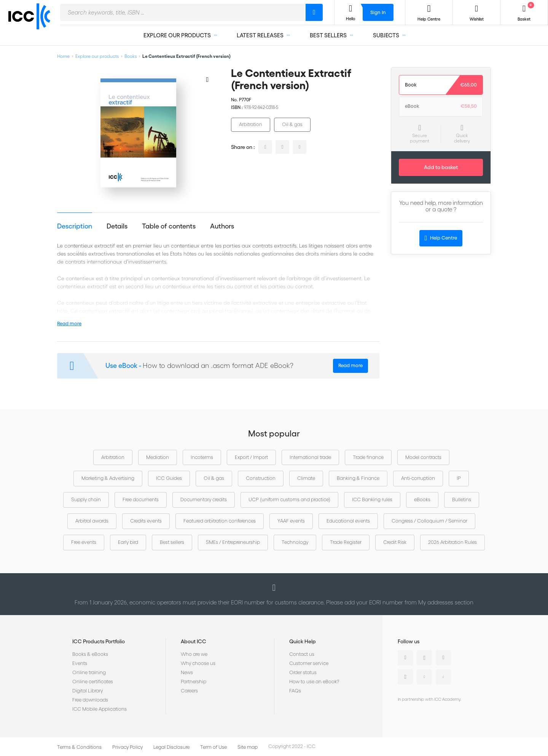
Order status (303, 672)
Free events (84, 542)
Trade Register (346, 542)
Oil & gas (292, 124)
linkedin (265, 147)
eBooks (422, 499)
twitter (282, 147)
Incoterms (202, 457)
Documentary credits (204, 499)
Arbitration (251, 124)
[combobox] (183, 12)
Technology (295, 542)
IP (459, 478)
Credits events (146, 521)
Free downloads (90, 700)
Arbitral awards (92, 521)
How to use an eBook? (314, 682)
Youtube (424, 677)
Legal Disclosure (171, 747)
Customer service (309, 663)
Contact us (302, 654)
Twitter (424, 658)
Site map (248, 747)
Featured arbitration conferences (220, 521)
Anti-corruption (418, 478)
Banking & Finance (358, 478)
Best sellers (172, 542)
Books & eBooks (90, 654)
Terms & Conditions (79, 747)
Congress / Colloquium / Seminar (429, 521)
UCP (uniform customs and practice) (289, 499)
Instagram (405, 677)
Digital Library (88, 691)
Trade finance (368, 457)
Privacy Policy (127, 747)
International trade (310, 457)
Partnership (194, 682)
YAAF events (291, 521)
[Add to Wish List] (207, 79)
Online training (89, 672)
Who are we (194, 654)
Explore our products (97, 56)
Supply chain (86, 499)
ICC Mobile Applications (100, 709)
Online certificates (93, 682)
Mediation (158, 457)
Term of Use (213, 747)
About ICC (194, 641)
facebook (299, 147)
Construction (261, 478)
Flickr (443, 677)
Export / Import (251, 457)
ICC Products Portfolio (99, 641)
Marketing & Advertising (108, 478)
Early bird (128, 542)
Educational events (348, 521)
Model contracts (423, 457)
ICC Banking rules (372, 499)
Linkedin (405, 658)
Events (80, 663)
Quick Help (303, 641)
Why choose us (198, 663)
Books (131, 56)
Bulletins (462, 499)
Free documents (141, 499)
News (187, 672)
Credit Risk (395, 542)
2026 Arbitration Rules (452, 542)
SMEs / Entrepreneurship (233, 542)
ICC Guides (169, 478)
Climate (306, 478)
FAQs (295, 691)
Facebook (443, 658)
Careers (189, 691)
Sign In (378, 12)
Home (63, 56)
